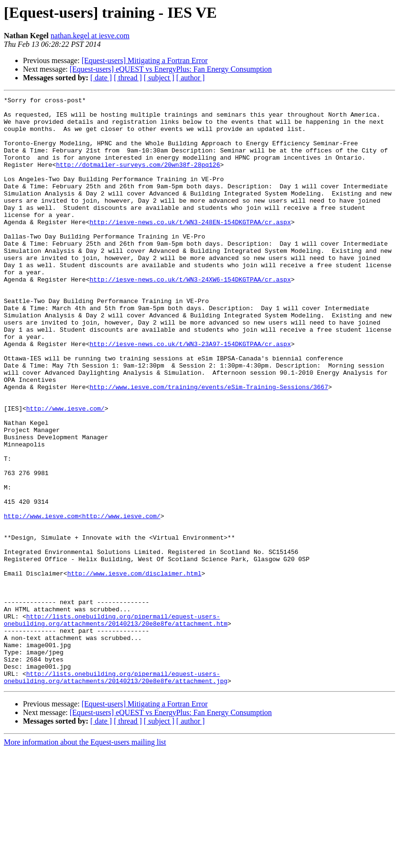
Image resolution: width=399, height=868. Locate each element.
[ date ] (101, 78)
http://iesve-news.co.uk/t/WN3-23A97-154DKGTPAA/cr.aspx (190, 394)
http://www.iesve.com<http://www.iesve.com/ (82, 600)
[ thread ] (128, 78)
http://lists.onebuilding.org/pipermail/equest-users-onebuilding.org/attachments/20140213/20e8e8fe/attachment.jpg (116, 794)
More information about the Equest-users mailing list (85, 860)
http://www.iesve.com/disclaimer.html (135, 669)
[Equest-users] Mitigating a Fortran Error (145, 60)
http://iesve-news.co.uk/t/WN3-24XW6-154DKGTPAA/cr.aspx (190, 316)
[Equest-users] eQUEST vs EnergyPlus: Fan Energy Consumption (171, 69)
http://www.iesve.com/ (65, 471)
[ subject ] (159, 78)
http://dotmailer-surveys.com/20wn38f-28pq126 (138, 179)
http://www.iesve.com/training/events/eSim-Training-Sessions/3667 (209, 445)
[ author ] (191, 78)
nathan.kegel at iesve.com (90, 36)
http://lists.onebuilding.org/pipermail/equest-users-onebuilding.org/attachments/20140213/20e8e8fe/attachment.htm (116, 725)
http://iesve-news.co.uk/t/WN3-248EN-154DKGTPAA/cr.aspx (190, 248)
